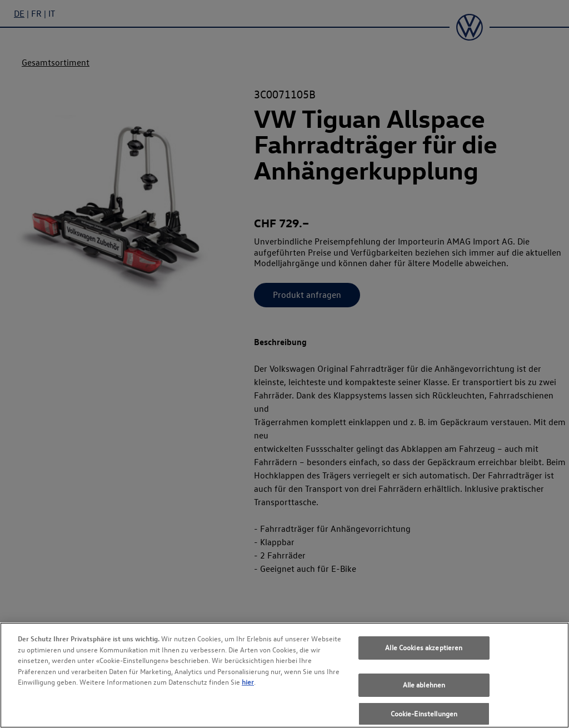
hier (248, 690)
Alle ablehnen (424, 692)
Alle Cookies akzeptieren (424, 655)
